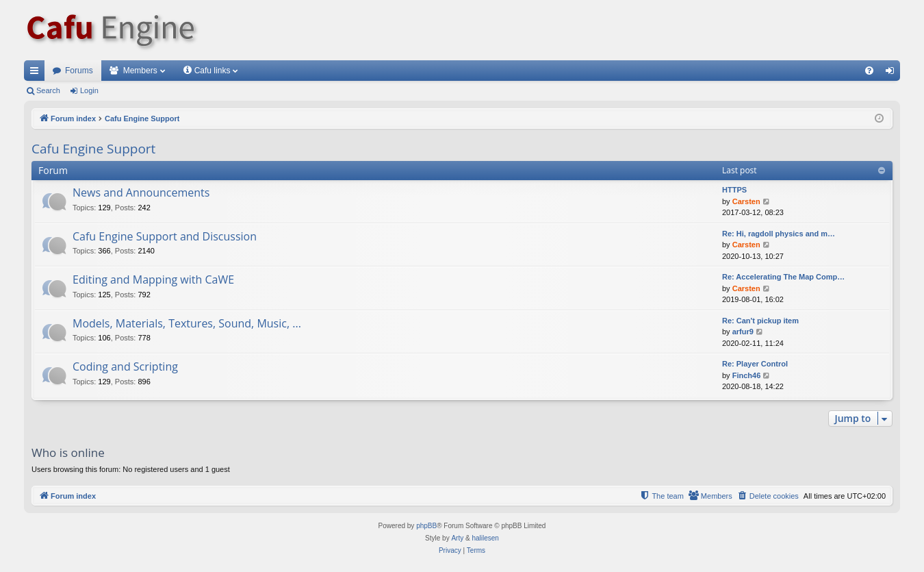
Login (89, 90)
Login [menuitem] (893, 73)
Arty (457, 538)
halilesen (485, 538)
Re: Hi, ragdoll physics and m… (779, 234)
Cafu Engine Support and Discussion (165, 236)
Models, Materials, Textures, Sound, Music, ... (187, 323)
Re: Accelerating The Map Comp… (783, 277)
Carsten (746, 201)
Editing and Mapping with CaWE (153, 279)
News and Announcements (141, 192)
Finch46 (747, 375)
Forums (79, 71)
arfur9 (743, 332)
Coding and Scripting (125, 366)
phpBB (426, 526)
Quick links (37, 73)
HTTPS (734, 190)
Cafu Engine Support (93, 149)
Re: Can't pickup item (760, 321)
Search (48, 90)
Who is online (68, 452)
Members (140, 71)
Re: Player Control (755, 364)
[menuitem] (869, 71)
